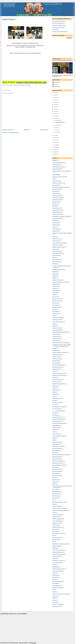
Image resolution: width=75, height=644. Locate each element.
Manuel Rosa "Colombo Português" (61, 187)
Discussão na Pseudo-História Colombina (62, 233)
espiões (54, 579)
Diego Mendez (56, 363)
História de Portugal (57, 245)
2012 (55, 140)
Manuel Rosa (55, 29)
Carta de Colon (56, 313)
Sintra (54, 542)
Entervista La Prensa (57, 367)
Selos (54, 535)
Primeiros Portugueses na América (60, 510)
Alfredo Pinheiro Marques (58, 163)
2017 (55, 114)
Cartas (54, 315)
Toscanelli (55, 558)
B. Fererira (55, 297)
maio (56, 130)
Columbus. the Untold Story (59, 27)
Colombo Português (57, 200)
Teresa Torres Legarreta (58, 550)
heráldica (54, 278)
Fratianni (54, 388)
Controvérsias (56, 350)
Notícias (54, 478)
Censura (54, 227)
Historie (54, 400)
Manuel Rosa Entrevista (58, 167)
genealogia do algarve (57, 581)
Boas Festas (55, 303)
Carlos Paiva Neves (57, 195)
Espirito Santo (56, 202)
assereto (54, 573)
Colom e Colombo (56, 328)
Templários (55, 548)
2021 (55, 104)
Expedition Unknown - (9, 20)
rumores (54, 600)
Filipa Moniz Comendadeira (59, 384)
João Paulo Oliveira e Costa (59, 423)
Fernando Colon (56, 382)
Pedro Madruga (56, 494)
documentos (55, 191)
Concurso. (55, 348)
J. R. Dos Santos (56, 409)
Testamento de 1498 (57, 210)
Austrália (54, 295)
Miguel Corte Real (56, 251)
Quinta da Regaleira (57, 521)
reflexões (54, 598)
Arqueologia (55, 292)
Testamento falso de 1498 (58, 554)
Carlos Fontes (56, 311)
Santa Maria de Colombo (58, 533)
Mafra (54, 440)
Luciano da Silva (56, 434)
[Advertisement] (60, 48)
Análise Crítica (56, 193)
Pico (53, 500)
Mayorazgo (55, 249)
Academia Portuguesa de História (60, 282)
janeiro (57, 132)
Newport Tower (56, 473)
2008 (55, 150)
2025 (55, 95)
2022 (55, 102)
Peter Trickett (55, 498)
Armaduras (55, 288)
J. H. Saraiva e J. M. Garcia (59, 407)
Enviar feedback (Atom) (14, 132)
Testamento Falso (56, 189)
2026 (55, 93)
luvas (54, 590)
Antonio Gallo (55, 286)
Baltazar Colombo (56, 299)
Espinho (54, 371)
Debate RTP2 (55, 361)
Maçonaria (55, 452)
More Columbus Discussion (59, 21)
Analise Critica (56, 284)
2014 (55, 135)
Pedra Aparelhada (56, 492)
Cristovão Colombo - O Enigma (60, 352)
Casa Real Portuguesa (58, 317)
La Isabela (55, 430)
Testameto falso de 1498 (58, 269)
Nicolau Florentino (57, 475)
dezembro (58, 120)
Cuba (54, 179)
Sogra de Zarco (56, 546)
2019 (55, 109)
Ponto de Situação (57, 506)
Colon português (56, 336)
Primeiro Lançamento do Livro (59, 508)
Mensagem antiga (44, 130)
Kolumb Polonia (56, 427)
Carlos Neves (55, 225)
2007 (55, 152)
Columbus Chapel (56, 338)
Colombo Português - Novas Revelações (62, 171)
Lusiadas (54, 438)
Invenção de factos (57, 402)
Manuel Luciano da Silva (58, 446)
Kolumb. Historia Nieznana (59, 23)
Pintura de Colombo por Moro (59, 502)
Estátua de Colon (56, 239)
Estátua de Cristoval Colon (59, 373)
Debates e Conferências (58, 183)
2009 (55, 147)
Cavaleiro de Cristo (57, 320)
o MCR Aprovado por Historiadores (60, 594)
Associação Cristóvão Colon (59, 177)
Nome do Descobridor (57, 253)
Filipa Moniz (55, 204)
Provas (54, 512)
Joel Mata (55, 413)
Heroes (54, 396)
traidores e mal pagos (57, 604)
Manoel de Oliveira (57, 442)
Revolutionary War (57, 523)
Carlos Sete (55, 84)
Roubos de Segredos (57, 527)
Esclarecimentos (56, 369)
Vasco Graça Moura (57, 563)
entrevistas (55, 274)
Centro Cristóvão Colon (58, 322)
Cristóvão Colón (56, 229)
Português (55, 264)
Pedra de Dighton (56, 260)
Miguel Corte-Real (57, 457)
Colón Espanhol (56, 340)
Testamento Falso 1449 (58, 552)
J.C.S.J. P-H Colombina (58, 411)
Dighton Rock (55, 231)
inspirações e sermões (58, 588)
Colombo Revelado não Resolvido (60, 332)
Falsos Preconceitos (57, 379)
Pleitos (54, 504)
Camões (54, 309)
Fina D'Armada (56, 241)
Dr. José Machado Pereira (58, 365)
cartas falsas (55, 575)
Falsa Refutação (56, 169)
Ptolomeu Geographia (57, 519)
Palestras (54, 160)
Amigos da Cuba (57, 82)
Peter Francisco (56, 496)
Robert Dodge (56, 525)
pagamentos (55, 596)
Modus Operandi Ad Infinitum (59, 465)
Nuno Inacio (55, 482)
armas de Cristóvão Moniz (58, 569)
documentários (56, 577)
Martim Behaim (56, 450)
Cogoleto (54, 326)
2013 (55, 138)
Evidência (55, 377)
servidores (55, 602)
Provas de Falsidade (57, 515)
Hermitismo (55, 394)
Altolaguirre (55, 220)
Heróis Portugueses (57, 398)
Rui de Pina (55, 529)
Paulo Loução (56, 490)
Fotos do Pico (56, 386)
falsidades (55, 276)
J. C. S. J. (55, 405)
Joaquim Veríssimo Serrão (58, 247)
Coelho (54, 324)
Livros (54, 432)
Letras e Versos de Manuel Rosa (60, 31)
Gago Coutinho (56, 390)
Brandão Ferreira (56, 307)
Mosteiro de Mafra (57, 469)
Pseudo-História (56, 517)
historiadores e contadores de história (61, 216)
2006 (55, 154)
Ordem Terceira (56, 255)
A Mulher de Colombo (57, 280)
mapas (54, 592)
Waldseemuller (56, 567)
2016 (55, 116)
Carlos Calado (56, 223)
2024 (55, 97)
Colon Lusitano (56, 334)
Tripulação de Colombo (58, 560)
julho (56, 128)
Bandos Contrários (57, 301)
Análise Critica (56, 165)
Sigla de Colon (56, 540)
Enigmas (54, 237)
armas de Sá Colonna (57, 571)
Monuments (55, 467)
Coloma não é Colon (57, 330)
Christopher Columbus (57, 198)
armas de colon (56, 181)
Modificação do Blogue (58, 463)
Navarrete (55, 206)
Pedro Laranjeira (56, 262)
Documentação (56, 185)
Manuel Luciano (56, 444)
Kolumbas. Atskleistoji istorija (59, 25)
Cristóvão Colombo (57, 354)
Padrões (54, 484)
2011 (55, 143)
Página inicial (27, 130)
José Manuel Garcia (57, 421)
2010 (55, 145)
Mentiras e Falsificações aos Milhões (61, 455)
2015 (55, 119)
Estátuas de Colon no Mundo (59, 375)
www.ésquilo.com (56, 606)
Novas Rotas (55, 480)
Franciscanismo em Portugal (59, 243)
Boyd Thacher (56, 305)
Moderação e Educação (58, 461)
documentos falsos (57, 212)
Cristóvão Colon (56, 86)
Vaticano (54, 565)
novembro (58, 125)
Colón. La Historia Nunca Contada (60, 342)
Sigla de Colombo (56, 538)
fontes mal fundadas (57, 214)
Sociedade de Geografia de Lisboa (60, 544)
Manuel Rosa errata (57, 448)
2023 (55, 100)
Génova (54, 392)
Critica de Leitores (57, 359)
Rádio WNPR (55, 531)
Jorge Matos (55, 415)
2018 (55, 111)
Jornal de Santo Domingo (58, 419)
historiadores (55, 583)
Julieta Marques (56, 425)
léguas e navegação (57, 218)
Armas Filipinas (56, 290)
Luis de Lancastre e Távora (59, 436)
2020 (55, 107)
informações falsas (57, 585)
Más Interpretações (57, 471)
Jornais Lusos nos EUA (58, 417)
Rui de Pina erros (56, 208)
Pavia (54, 257)
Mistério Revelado (56, 459)
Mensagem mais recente (8, 130)
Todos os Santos (56, 556)
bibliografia (55, 272)
